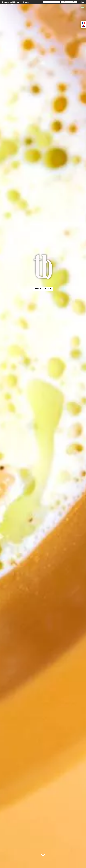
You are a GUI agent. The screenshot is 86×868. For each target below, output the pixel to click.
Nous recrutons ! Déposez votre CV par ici (15, 2)
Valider (82, 2)
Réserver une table (43, 289)
